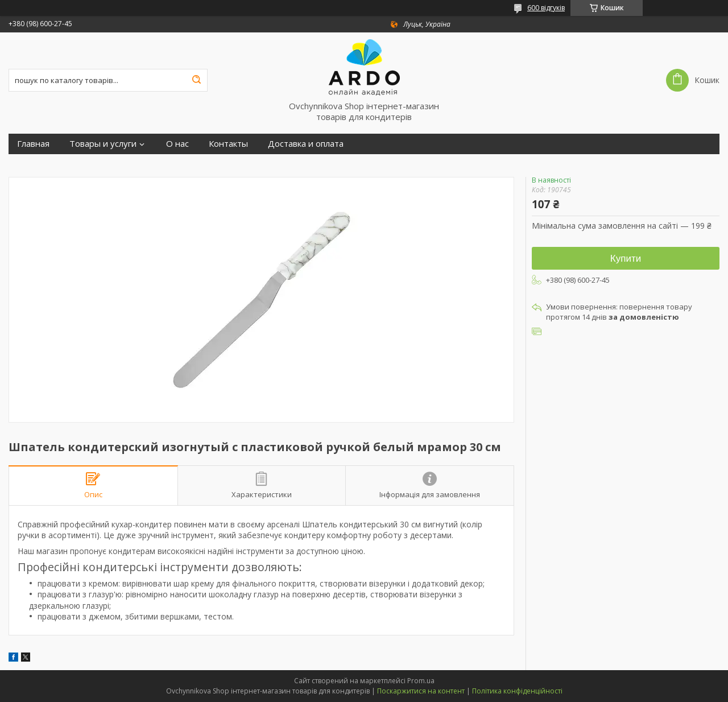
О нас (177, 144)
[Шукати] (196, 80)
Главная (33, 144)
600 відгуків (546, 8)
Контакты (228, 144)
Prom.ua (421, 681)
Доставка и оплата (306, 144)
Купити (626, 259)
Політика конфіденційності (517, 691)
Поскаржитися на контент (421, 691)
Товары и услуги (103, 144)
